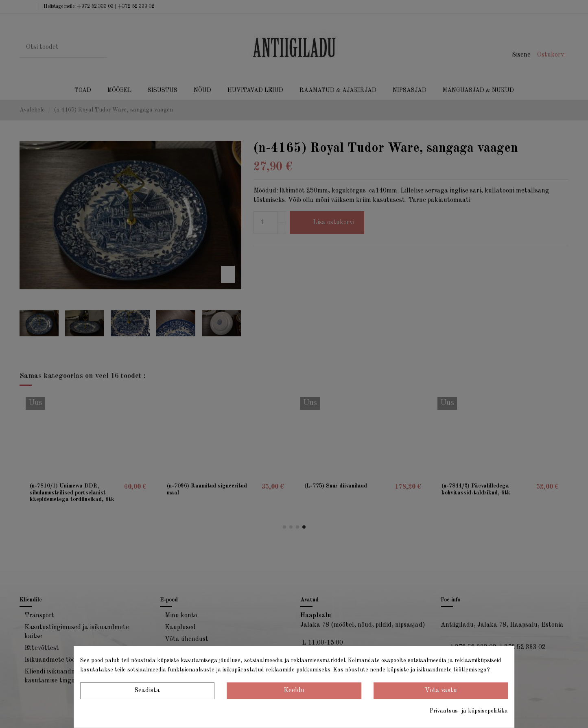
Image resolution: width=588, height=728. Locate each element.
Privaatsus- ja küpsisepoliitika (469, 711)
